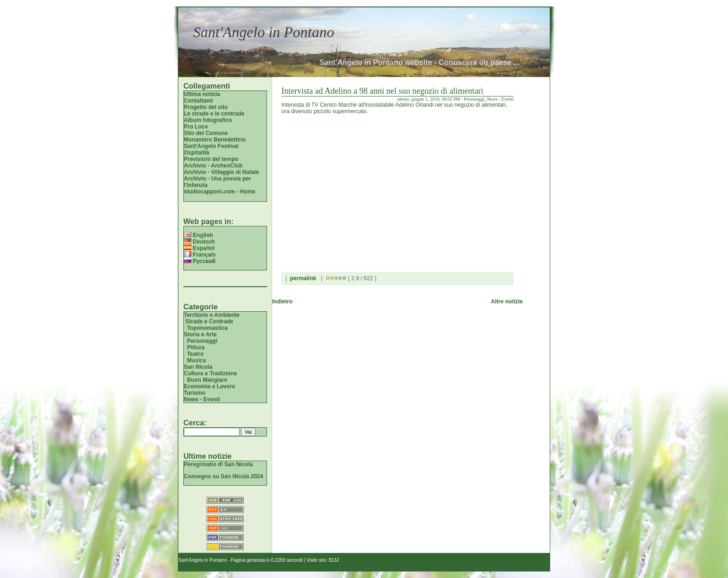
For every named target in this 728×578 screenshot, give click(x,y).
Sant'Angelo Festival (211, 146)
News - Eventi (202, 399)
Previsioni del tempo (211, 159)
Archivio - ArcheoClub (213, 166)
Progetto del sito (206, 107)
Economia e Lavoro (210, 386)
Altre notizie (507, 302)
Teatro (195, 354)
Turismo (195, 393)
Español (199, 248)
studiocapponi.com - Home (220, 192)
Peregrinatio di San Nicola (218, 464)
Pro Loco (196, 127)
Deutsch (199, 242)
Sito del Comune (206, 133)
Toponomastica (208, 328)
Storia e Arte (200, 334)
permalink (303, 278)
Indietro (282, 302)
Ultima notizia (202, 94)
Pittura (196, 347)
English (198, 235)
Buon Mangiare (207, 380)
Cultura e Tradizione (211, 373)
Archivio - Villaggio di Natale (221, 172)
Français (200, 255)
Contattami (198, 101)
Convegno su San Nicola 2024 (224, 476)
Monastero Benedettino (215, 140)
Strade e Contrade (209, 321)
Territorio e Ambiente (212, 315)
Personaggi (202, 341)
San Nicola (198, 367)
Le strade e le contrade (214, 114)
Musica (197, 360)
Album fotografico (208, 120)
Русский (200, 261)
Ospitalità (197, 153)
